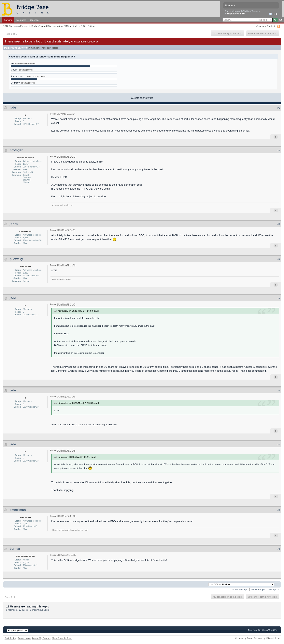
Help (273, 14)
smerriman (18, 510)
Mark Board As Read (62, 638)
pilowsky (16, 259)
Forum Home (24, 638)
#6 (279, 391)
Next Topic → (274, 590)
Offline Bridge (88, 26)
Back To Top (10, 638)
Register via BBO (236, 14)
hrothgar (16, 150)
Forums (8, 20)
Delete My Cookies (41, 638)
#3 (279, 224)
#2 (279, 150)
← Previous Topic (240, 590)
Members (21, 20)
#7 (279, 445)
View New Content (265, 26)
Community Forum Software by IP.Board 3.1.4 (257, 638)
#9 (279, 549)
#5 (279, 298)
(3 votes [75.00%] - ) (26, 63)
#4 (279, 259)
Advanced (281, 20)
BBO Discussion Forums (15, 26)
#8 (279, 510)
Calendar (35, 20)
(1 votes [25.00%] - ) (35, 76)
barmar (15, 549)
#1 (279, 108)
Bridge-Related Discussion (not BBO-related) (54, 26)
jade (13, 108)
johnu (14, 224)
